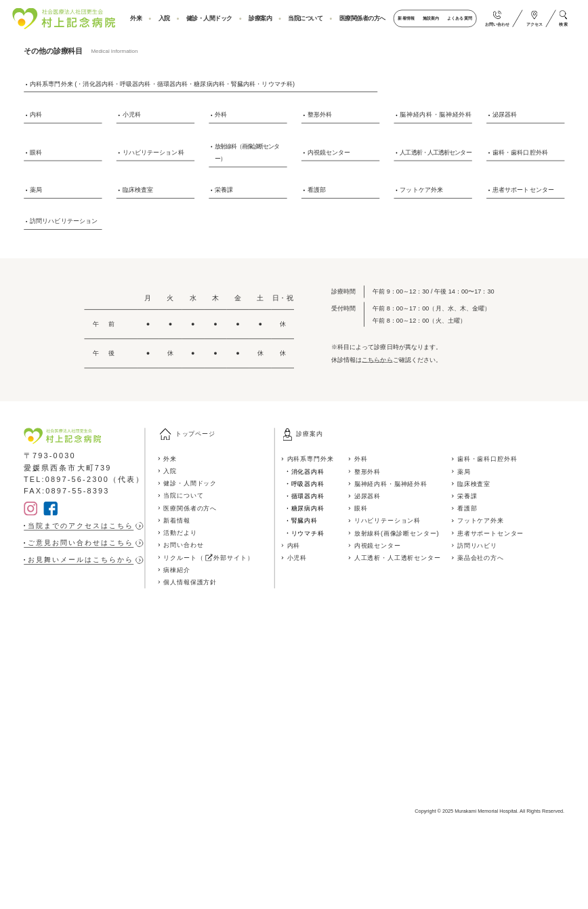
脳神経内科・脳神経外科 (436, 115)
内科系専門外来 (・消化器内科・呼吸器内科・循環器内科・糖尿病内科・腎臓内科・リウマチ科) (162, 83)
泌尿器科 (505, 115)
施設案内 (431, 19)
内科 (36, 115)
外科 (221, 115)
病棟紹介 (176, 569)
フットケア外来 (421, 189)
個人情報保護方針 (190, 582)
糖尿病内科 (308, 508)
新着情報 (406, 19)
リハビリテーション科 (153, 152)
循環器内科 (308, 496)
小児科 (132, 115)
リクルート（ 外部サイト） (208, 557)
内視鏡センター (329, 152)
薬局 (36, 189)
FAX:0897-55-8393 (67, 491)
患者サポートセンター (523, 189)
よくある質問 (459, 19)
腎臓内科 (304, 521)
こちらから (377, 359)
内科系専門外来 (311, 459)
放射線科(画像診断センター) (397, 533)
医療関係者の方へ (362, 18)
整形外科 (320, 115)
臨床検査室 (138, 189)
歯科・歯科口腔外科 (520, 152)
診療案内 (260, 18)
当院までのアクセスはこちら (81, 526)
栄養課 (224, 189)
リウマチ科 (308, 533)
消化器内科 (308, 471)
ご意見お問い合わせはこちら (81, 543)
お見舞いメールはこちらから (81, 560)
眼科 (36, 152)
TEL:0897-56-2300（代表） (84, 479)
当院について (305, 18)
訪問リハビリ (477, 545)
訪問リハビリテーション (64, 220)
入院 (164, 18)
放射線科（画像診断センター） (247, 152)
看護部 (317, 189)
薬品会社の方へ (481, 557)
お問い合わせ (183, 545)
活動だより (180, 533)
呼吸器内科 (308, 483)
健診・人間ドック (209, 18)
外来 (136, 18)
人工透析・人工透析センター (435, 152)
